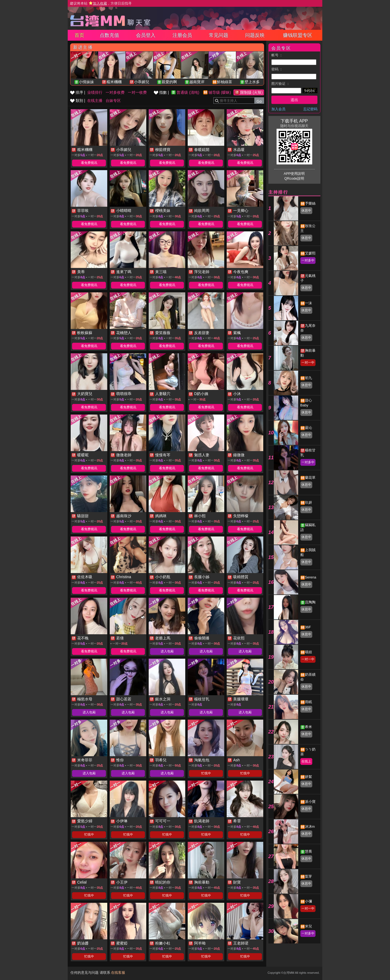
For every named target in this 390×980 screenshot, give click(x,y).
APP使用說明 (294, 174)
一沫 (308, 303)
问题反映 (255, 35)
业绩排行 (95, 92)
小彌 (308, 901)
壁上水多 (252, 82)
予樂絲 (310, 203)
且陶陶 (310, 602)
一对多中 (308, 260)
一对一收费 (137, 92)
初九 (308, 378)
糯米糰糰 (114, 82)
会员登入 (146, 35)
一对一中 (308, 363)
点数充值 (109, 35)
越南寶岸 (197, 82)
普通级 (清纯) (188, 92)
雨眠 (308, 702)
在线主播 (95, 101)
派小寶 (310, 802)
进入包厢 (167, 651)
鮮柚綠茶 (225, 82)
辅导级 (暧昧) (220, 92)
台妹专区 (113, 101)
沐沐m (310, 827)
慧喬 (308, 851)
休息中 (306, 211)
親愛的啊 (169, 82)
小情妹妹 (86, 82)
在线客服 (118, 973)
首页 (79, 35)
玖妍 (308, 502)
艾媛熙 (310, 253)
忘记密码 (310, 109)
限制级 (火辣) (251, 92)
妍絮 (308, 777)
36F (308, 627)
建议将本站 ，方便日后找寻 (101, 3)
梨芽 (308, 876)
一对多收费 (115, 92)
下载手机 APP (294, 121)
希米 (308, 727)
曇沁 (308, 428)
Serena (311, 577)
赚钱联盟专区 (298, 35)
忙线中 (206, 773)
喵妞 (308, 652)
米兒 (308, 926)
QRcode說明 (294, 178)
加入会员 (278, 109)
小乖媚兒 (142, 82)
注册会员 (182, 35)
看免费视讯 (89, 163)
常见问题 (219, 35)
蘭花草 (310, 478)
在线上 (306, 761)
